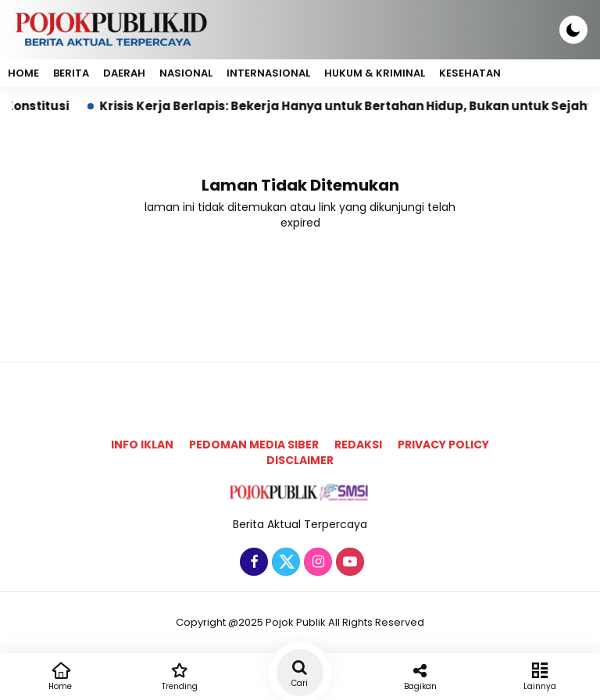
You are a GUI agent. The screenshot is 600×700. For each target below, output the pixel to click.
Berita (71, 73)
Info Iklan (142, 445)
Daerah (124, 73)
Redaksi (358, 445)
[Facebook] (252, 562)
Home (23, 73)
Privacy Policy (443, 445)
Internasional (268, 73)
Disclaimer (300, 460)
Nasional (186, 73)
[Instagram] (316, 562)
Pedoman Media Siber (254, 445)
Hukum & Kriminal (375, 73)
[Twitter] (284, 562)
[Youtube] (348, 562)
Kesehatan (470, 73)
